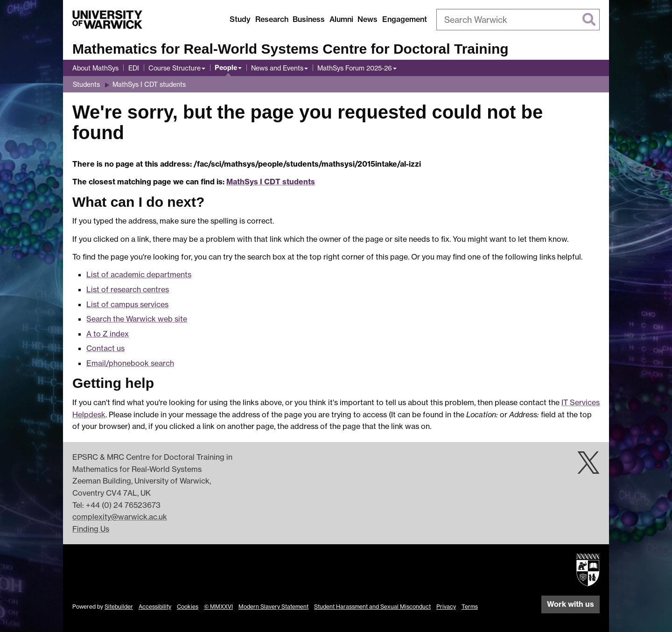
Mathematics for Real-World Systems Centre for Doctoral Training (290, 49)
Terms (470, 607)
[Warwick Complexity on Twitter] (588, 468)
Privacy (446, 607)
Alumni (341, 19)
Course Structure (175, 68)
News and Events (277, 68)
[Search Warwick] (518, 20)
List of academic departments (139, 274)
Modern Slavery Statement (273, 607)
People (226, 68)
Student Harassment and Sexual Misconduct (372, 607)
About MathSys (95, 68)
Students (86, 84)
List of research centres (128, 289)
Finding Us (91, 529)
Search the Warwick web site (137, 319)
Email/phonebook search (130, 363)
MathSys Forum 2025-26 (355, 68)
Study (240, 19)
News (367, 19)
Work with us (570, 604)
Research (272, 19)
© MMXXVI (218, 607)
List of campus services (127, 304)
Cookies (188, 607)
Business (309, 19)
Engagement (405, 19)
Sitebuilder (119, 607)
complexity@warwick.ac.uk (120, 517)
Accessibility (155, 607)
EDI (134, 68)
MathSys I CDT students (149, 84)
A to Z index (108, 334)
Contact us (105, 348)
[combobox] (518, 20)
